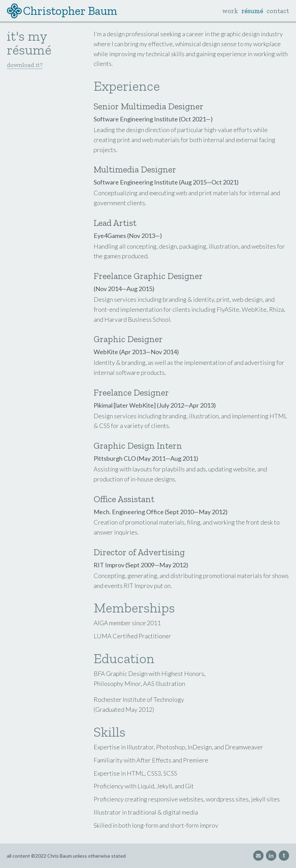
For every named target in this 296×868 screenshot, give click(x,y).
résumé (252, 11)
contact (278, 11)
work (230, 11)
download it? (25, 65)
